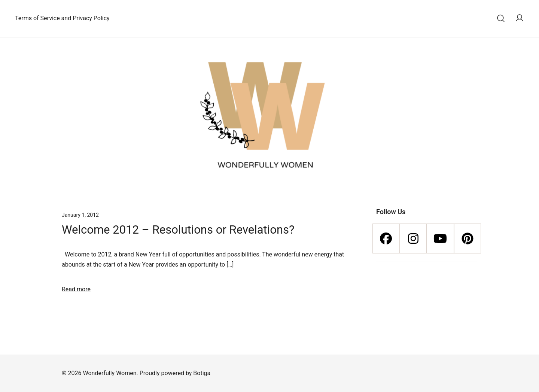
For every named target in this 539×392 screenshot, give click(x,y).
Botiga (202, 373)
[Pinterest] (468, 238)
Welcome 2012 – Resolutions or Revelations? (178, 230)
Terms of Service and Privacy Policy (62, 18)
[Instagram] (413, 238)
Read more (76, 289)
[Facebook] (386, 238)
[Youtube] (440, 238)
